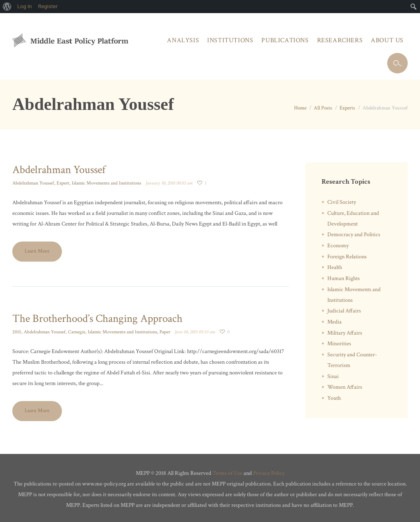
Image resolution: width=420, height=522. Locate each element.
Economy (338, 246)
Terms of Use (227, 473)
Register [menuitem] (48, 6)
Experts (347, 108)
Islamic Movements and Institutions (106, 183)
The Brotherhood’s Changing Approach (97, 318)
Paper (165, 332)
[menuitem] (7, 7)
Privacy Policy (269, 473)
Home (300, 108)
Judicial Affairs (344, 311)
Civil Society (342, 202)
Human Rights (344, 278)
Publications (285, 40)
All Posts (323, 108)
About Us (387, 40)
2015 (17, 332)
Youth (334, 398)
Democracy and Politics (354, 235)
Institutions (230, 40)
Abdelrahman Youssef (59, 170)
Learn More (37, 251)
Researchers (340, 40)
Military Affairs (345, 333)
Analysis (183, 40)
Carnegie (77, 332)
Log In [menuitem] (25, 6)
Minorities (339, 344)
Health (335, 267)
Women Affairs (345, 387)
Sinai (333, 376)
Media (334, 322)
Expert (63, 183)
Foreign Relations (347, 257)
